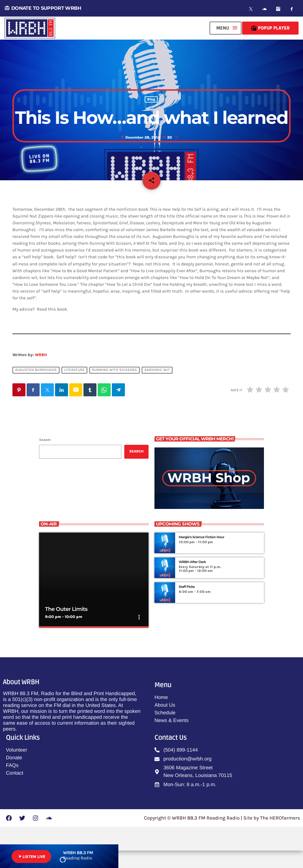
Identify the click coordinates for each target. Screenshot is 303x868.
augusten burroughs (36, 388)
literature (74, 388)
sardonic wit (157, 388)
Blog (151, 111)
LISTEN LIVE (31, 856)
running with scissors (115, 388)
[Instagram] (278, 9)
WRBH (41, 373)
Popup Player (270, 28)
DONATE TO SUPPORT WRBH (43, 8)
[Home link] (30, 28)
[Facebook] (292, 9)
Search (45, 457)
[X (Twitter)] (251, 9)
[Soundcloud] (265, 9)
